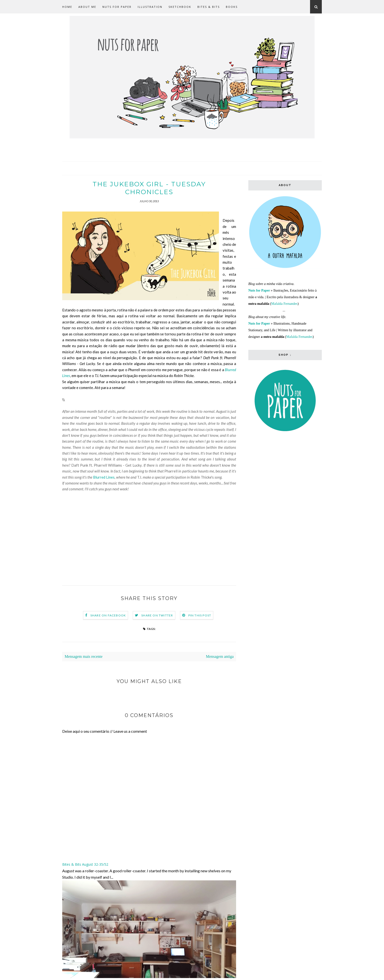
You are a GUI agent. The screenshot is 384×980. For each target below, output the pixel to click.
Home (67, 7)
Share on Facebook (108, 615)
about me (87, 7)
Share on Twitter (157, 615)
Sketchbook (180, 7)
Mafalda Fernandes (284, 304)
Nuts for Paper (117, 7)
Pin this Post (200, 615)
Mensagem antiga (220, 656)
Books (232, 7)
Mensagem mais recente (84, 656)
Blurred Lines (104, 477)
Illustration (150, 7)
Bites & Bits (209, 7)
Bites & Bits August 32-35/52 (85, 864)
